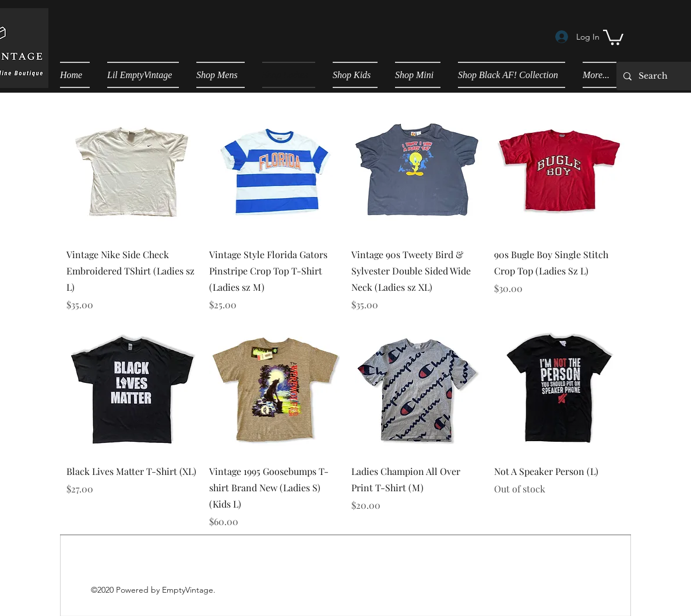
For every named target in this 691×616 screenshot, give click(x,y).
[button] (613, 36)
